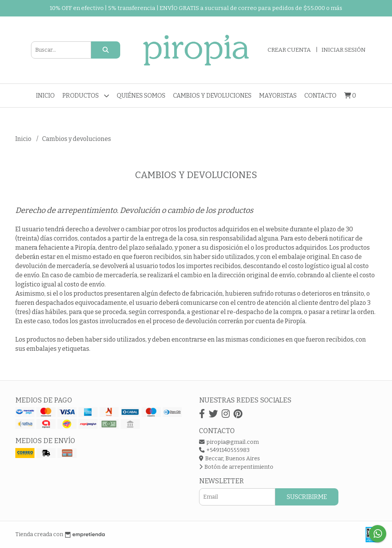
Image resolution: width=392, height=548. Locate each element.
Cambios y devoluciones (212, 96)
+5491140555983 (224, 450)
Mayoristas (278, 96)
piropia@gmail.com (229, 442)
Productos (86, 96)
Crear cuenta (289, 50)
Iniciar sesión (344, 50)
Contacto (320, 96)
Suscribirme (307, 497)
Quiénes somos (141, 96)
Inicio (45, 96)
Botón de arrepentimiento (236, 467)
